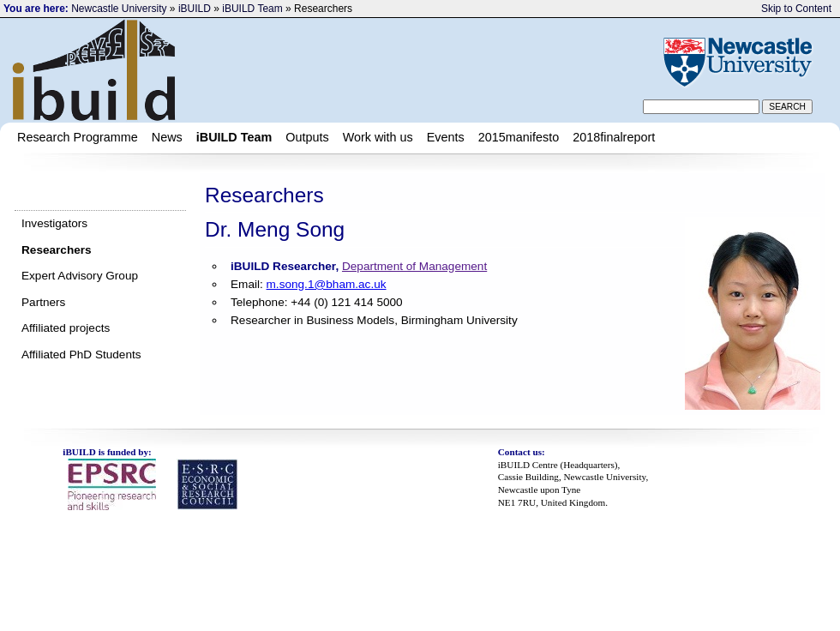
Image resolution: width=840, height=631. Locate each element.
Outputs (307, 137)
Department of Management (414, 266)
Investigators (54, 223)
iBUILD (195, 9)
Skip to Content (796, 9)
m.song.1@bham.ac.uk (327, 284)
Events (446, 137)
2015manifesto (519, 137)
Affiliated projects (66, 328)
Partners (43, 302)
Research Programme (78, 137)
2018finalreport (614, 137)
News (167, 137)
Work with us (378, 137)
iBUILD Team (252, 9)
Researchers (57, 250)
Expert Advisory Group (80, 276)
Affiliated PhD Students (81, 355)
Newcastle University (119, 9)
